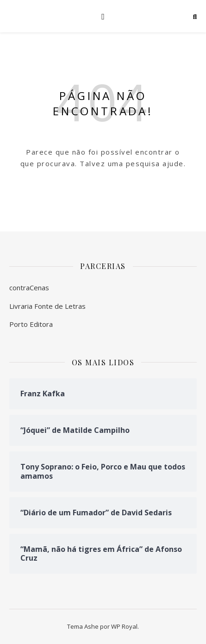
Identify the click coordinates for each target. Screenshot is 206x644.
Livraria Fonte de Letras (47, 306)
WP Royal (124, 626)
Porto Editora (31, 324)
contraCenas (29, 288)
